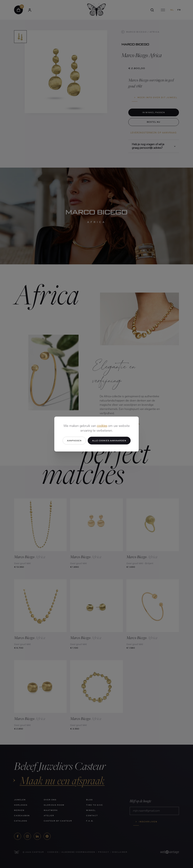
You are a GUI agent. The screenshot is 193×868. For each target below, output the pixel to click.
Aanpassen (74, 440)
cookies (102, 426)
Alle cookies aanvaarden (109, 440)
